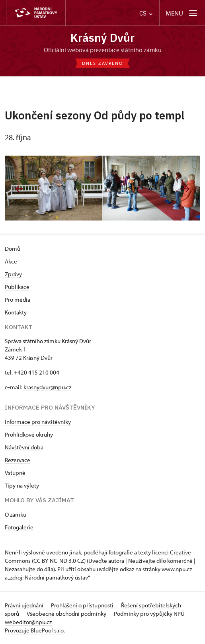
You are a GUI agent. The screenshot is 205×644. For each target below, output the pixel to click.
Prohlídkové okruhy (29, 434)
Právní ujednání (25, 605)
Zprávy (13, 274)
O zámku (16, 514)
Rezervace (18, 460)
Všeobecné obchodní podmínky (67, 614)
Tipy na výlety (22, 485)
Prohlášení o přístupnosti (83, 605)
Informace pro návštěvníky (38, 422)
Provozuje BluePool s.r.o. (35, 630)
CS (146, 13)
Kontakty (16, 312)
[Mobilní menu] (182, 13)
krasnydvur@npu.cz (47, 387)
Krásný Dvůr (102, 38)
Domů (13, 249)
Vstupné (15, 473)
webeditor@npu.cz (28, 622)
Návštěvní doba (24, 447)
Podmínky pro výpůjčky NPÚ (149, 614)
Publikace (17, 287)
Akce (11, 261)
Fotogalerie (19, 527)
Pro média (18, 300)
